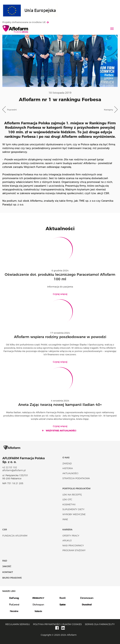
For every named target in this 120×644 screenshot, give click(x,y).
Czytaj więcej (60, 294)
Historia (68, 468)
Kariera (67, 530)
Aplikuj (67, 541)
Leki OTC (67, 499)
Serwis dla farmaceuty (100, 624)
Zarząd (67, 463)
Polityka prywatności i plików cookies (57, 624)
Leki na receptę (72, 495)
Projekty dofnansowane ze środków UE (26, 22)
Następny (108, 110)
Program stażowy (74, 550)
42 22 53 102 (10, 467)
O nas (66, 458)
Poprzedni (12, 110)
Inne (65, 519)
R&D (5, 561)
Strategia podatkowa (76, 478)
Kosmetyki (69, 504)
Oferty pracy (71, 536)
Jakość (7, 566)
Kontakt (8, 572)
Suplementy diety (73, 509)
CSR (5, 530)
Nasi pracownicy (73, 546)
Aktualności (70, 473)
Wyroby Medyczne (74, 514)
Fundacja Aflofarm (15, 536)
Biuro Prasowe (12, 578)
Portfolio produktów (77, 489)
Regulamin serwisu (18, 624)
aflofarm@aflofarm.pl (14, 470)
